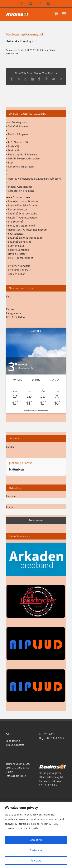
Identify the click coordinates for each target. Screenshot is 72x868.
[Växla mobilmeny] (64, 14)
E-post (10, 507)
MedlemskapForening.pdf (21, 41)
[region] (36, 835)
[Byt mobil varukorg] (56, 14)
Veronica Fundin (17, 50)
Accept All (36, 840)
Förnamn (11, 496)
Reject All (36, 861)
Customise (36, 850)
